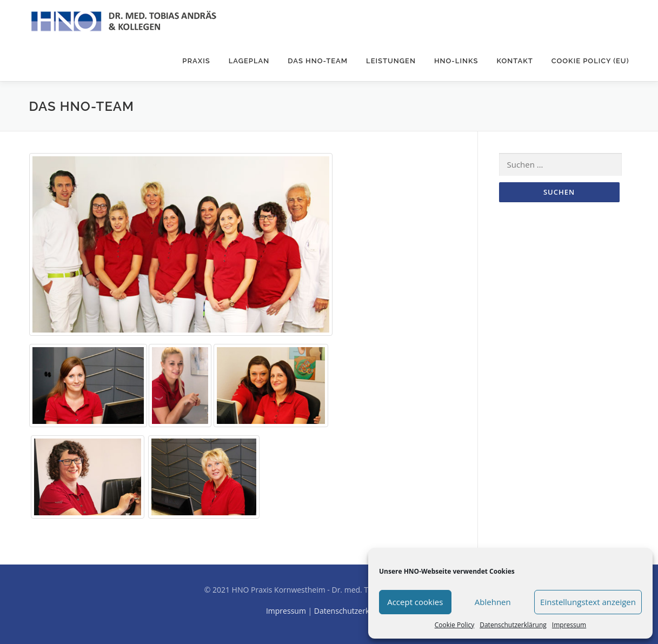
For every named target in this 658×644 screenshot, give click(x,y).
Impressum (569, 625)
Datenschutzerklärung (513, 625)
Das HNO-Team (318, 61)
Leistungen (391, 61)
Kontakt (514, 61)
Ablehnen (493, 602)
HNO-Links (456, 61)
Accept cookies (415, 602)
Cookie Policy (454, 625)
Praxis (196, 61)
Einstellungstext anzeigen (588, 602)
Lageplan (249, 61)
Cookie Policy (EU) (590, 61)
